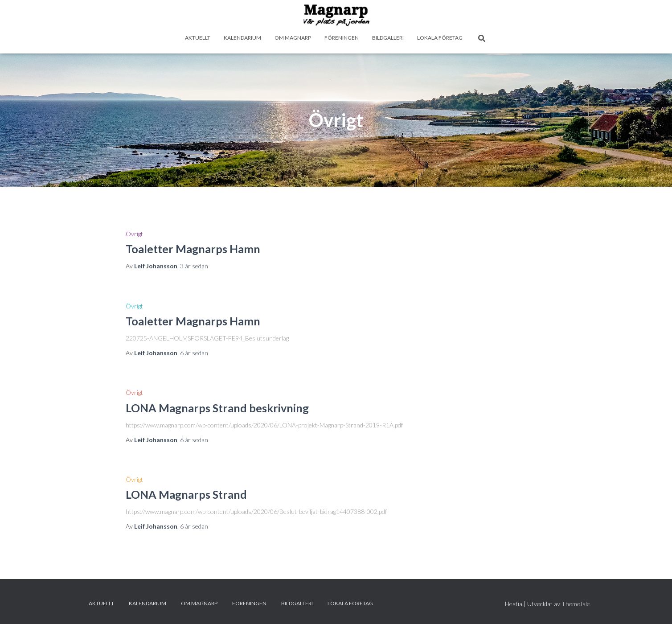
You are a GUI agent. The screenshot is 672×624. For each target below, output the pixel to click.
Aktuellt (198, 38)
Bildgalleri (388, 38)
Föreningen (342, 38)
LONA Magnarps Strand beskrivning (217, 408)
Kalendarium (242, 38)
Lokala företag (440, 38)
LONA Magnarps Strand (186, 494)
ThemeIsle (576, 604)
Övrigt (134, 234)
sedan (194, 266)
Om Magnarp (293, 38)
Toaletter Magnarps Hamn (193, 249)
